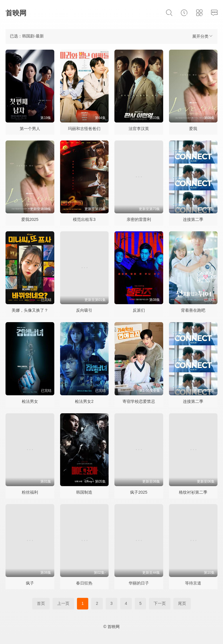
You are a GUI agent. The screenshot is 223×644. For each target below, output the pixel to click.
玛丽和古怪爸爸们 (84, 129)
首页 (41, 603)
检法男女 (30, 401)
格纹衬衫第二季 (193, 492)
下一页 (160, 603)
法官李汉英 (139, 129)
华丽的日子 (139, 583)
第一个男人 (30, 129)
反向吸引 (84, 310)
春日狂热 (84, 583)
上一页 (63, 603)
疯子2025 (139, 492)
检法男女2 (84, 401)
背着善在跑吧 (193, 310)
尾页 (182, 603)
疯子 (30, 583)
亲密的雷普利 (139, 219)
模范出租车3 (84, 219)
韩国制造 (84, 492)
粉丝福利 (30, 492)
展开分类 (203, 36)
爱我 (193, 129)
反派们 (139, 310)
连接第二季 (193, 219)
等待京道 (193, 583)
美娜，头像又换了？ (30, 310)
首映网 (16, 13)
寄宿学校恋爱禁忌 (139, 401)
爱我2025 (30, 219)
